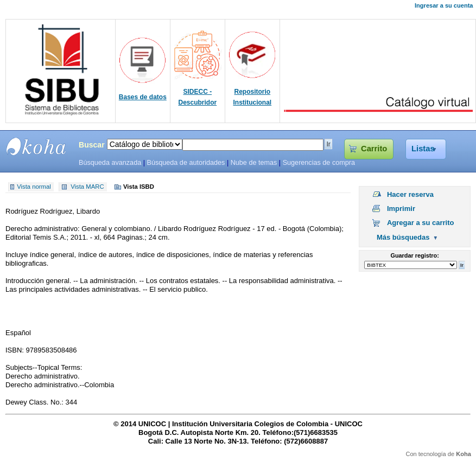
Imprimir (401, 209)
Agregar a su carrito (421, 223)
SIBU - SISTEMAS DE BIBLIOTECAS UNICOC (36, 146)
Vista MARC (87, 187)
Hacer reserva (410, 194)
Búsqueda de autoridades (186, 163)
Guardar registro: (415, 255)
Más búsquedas (403, 237)
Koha (464, 454)
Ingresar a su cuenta (444, 5)
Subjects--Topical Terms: (44, 367)
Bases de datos (143, 97)
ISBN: (16, 350)
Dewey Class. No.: (36, 402)
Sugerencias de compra (319, 163)
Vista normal (34, 187)
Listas (423, 149)
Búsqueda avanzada (110, 163)
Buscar (92, 145)
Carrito (374, 149)
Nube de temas (254, 163)
